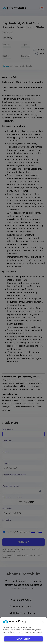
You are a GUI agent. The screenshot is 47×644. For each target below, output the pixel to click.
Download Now (24, 639)
